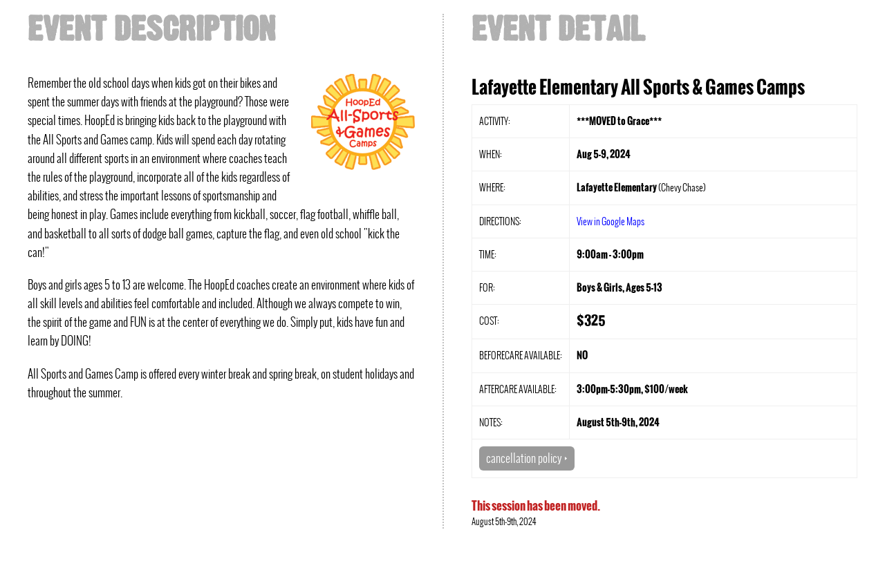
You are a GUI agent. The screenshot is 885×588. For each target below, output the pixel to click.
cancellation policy (527, 458)
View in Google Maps (611, 221)
